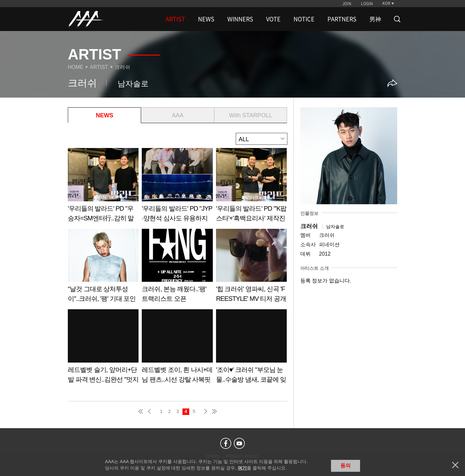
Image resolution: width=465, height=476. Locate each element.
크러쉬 (122, 67)
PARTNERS (342, 19)
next (204, 411)
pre (151, 411)
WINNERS (240, 19)
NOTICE (304, 19)
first (141, 411)
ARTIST (175, 19)
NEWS (206, 19)
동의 (346, 465)
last (214, 411)
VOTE (273, 19)
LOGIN (367, 4)
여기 (242, 468)
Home (76, 67)
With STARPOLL (251, 115)
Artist (99, 67)
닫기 (455, 465)
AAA (178, 115)
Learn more (103, 187)
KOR (386, 3)
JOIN (347, 4)
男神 (375, 19)
